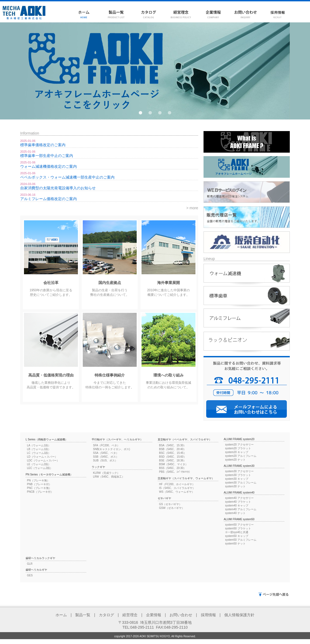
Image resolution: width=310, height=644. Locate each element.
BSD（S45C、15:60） (173, 457)
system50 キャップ (237, 536)
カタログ (106, 615)
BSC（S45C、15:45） (173, 453)
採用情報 (208, 615)
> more (192, 208)
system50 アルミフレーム (241, 540)
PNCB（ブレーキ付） (40, 492)
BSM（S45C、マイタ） (173, 464)
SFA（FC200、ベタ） (106, 445)
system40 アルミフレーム (241, 509)
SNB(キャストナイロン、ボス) (111, 449)
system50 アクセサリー (239, 525)
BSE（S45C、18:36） (173, 460)
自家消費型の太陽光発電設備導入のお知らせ (58, 188)
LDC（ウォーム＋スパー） (43, 460)
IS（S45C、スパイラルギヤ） (177, 488)
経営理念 (130, 615)
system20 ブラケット (238, 448)
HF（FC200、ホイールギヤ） (177, 484)
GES (30, 575)
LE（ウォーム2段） (39, 464)
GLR (30, 564)
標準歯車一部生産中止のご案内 (47, 156)
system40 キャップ (237, 506)
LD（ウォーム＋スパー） (42, 457)
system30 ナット (235, 486)
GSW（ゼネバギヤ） (172, 508)
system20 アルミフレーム (241, 456)
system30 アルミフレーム (241, 483)
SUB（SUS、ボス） (105, 460)
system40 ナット (235, 513)
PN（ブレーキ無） (38, 480)
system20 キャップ (237, 452)
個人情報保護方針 (239, 615)
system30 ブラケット (238, 475)
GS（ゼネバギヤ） (170, 504)
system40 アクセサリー (239, 498)
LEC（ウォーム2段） (40, 468)
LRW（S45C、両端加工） (109, 477)
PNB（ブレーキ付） (39, 484)
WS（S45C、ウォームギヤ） (177, 492)
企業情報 (154, 615)
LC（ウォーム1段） (39, 453)
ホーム (61, 615)
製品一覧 (83, 615)
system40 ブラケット (238, 502)
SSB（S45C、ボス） (106, 457)
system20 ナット (235, 460)
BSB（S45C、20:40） (173, 449)
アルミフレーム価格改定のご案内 (49, 199)
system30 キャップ (237, 479)
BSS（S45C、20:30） (173, 468)
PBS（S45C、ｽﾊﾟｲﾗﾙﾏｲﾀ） (175, 472)
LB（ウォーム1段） (39, 449)
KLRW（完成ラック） (106, 473)
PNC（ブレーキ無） (39, 488)
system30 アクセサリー (239, 471)
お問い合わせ (181, 615)
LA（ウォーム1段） (39, 445)
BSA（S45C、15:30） (173, 445)
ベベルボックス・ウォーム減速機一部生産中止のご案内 (67, 177)
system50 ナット (235, 544)
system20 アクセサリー (239, 445)
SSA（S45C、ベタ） (106, 453)
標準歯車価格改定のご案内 (43, 145)
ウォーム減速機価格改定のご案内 (49, 166)
